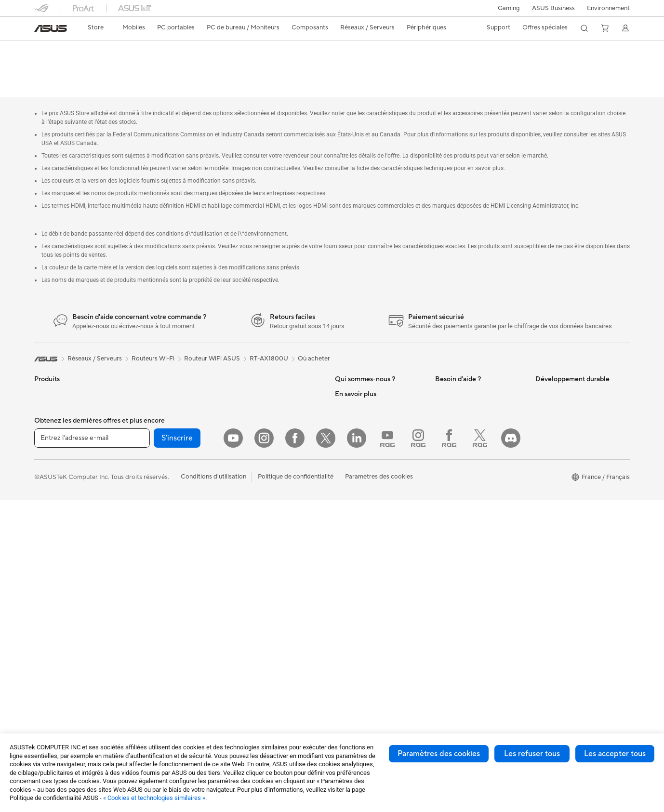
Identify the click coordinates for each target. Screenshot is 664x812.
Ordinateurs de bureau (66, 576)
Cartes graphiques (160, 459)
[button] (509, 8)
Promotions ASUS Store (369, 575)
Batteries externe (258, 560)
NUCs (43, 590)
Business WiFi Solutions (267, 372)
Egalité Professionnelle (367, 401)
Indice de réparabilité (465, 532)
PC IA (343, 503)
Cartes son (149, 510)
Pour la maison (55, 445)
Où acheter (314, 337)
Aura (342, 706)
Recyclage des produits (469, 518)
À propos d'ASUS (360, 372)
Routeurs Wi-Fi (155, 583)
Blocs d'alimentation (163, 474)
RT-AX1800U (64, 50)
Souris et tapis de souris (267, 459)
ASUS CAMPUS (358, 612)
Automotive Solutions (366, 560)
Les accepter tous (615, 754)
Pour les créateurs (60, 474)
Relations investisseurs (367, 386)
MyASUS (448, 503)
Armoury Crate (356, 692)
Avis (161, 66)
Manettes (247, 589)
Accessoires (51, 401)
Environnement (608, 8)
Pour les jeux (52, 503)
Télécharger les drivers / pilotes (479, 415)
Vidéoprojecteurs (59, 547)
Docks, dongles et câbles (269, 546)
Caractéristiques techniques (105, 66)
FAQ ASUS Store (459, 386)
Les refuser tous (532, 754)
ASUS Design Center (365, 532)
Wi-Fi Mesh (150, 598)
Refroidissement (157, 445)
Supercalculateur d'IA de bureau (279, 401)
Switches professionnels (267, 386)
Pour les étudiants (60, 489)
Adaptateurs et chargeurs (270, 532)
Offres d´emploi (357, 415)
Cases (143, 430)
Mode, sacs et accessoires (270, 503)
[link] (51, 28)
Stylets (243, 575)
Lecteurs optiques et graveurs (176, 525)
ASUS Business (553, 8)
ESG (542, 372)
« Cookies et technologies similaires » (154, 798)
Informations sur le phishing (374, 648)
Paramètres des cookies (439, 754)
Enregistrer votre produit (471, 401)
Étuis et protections (261, 517)
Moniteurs (49, 532)
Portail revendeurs (361, 444)
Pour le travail (54, 460)
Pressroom (350, 459)
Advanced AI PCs (360, 517)
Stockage (148, 539)
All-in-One (49, 561)
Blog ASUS (351, 677)
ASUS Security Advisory (470, 489)
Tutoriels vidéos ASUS (466, 474)
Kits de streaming (258, 488)
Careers (346, 473)
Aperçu (44, 66)
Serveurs (246, 415)
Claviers (245, 445)
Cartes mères (153, 416)
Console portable (59, 416)
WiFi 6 (143, 569)
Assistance (196, 66)
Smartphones (53, 387)
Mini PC (145, 372)
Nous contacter (457, 372)
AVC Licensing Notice (366, 663)
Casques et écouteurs (264, 474)
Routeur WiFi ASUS (212, 337)
